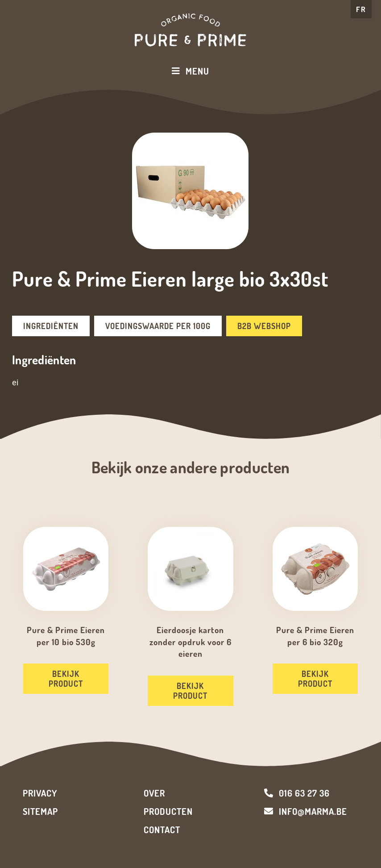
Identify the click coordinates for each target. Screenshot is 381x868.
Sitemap (40, 811)
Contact (162, 830)
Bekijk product (66, 679)
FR (361, 9)
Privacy (40, 793)
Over (154, 793)
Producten (168, 811)
